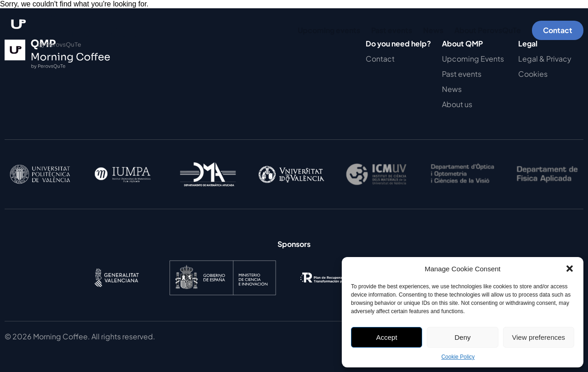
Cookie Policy (458, 357)
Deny (462, 337)
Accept (387, 337)
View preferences (539, 337)
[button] (570, 269)
